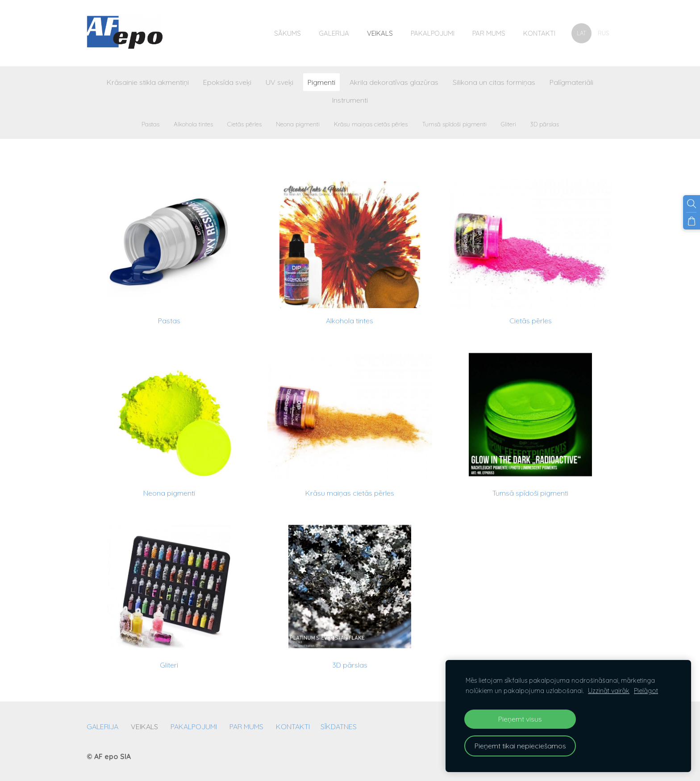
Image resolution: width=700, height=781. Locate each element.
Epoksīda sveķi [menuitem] (227, 82)
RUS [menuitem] (603, 33)
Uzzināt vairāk (609, 691)
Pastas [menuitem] (150, 124)
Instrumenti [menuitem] (350, 100)
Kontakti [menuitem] (539, 33)
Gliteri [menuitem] (508, 124)
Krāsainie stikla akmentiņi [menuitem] (148, 82)
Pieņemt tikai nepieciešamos (520, 746)
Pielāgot (646, 691)
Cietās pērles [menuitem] (244, 124)
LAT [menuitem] (581, 33)
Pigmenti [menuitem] (321, 82)
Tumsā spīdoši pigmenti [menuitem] (454, 124)
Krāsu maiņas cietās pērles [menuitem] (371, 124)
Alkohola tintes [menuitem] (193, 124)
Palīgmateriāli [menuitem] (571, 82)
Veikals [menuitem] (380, 33)
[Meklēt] (692, 204)
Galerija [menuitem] (334, 33)
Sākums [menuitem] (287, 33)
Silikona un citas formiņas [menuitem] (494, 82)
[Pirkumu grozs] (692, 221)
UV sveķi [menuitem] (279, 82)
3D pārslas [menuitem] (545, 124)
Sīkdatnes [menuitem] (339, 727)
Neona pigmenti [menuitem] (298, 124)
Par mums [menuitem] (489, 33)
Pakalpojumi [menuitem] (433, 33)
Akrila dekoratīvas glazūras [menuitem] (394, 82)
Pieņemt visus (520, 719)
